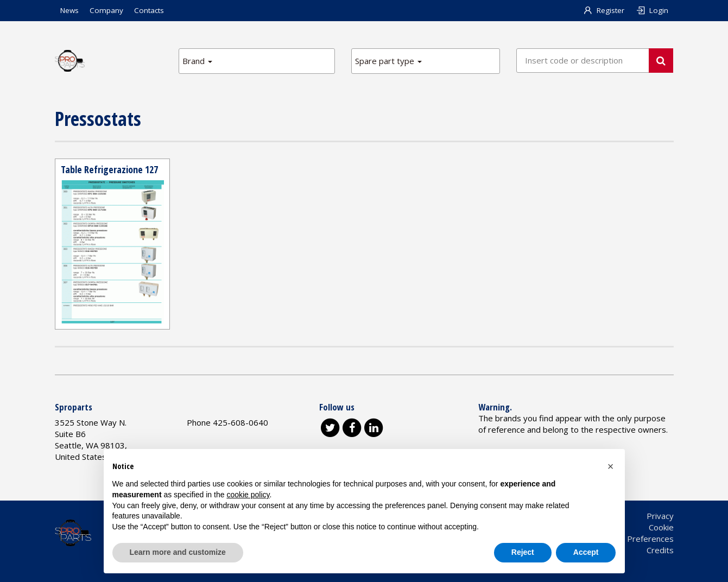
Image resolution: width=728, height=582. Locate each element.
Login (652, 10)
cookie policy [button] (248, 495)
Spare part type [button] (388, 61)
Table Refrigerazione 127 (109, 169)
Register (603, 10)
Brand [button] (197, 61)
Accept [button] (586, 552)
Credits (660, 550)
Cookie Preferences (637, 539)
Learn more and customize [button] (178, 552)
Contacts (149, 10)
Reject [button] (523, 552)
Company (106, 10)
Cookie (661, 527)
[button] (611, 466)
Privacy (660, 516)
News (69, 10)
